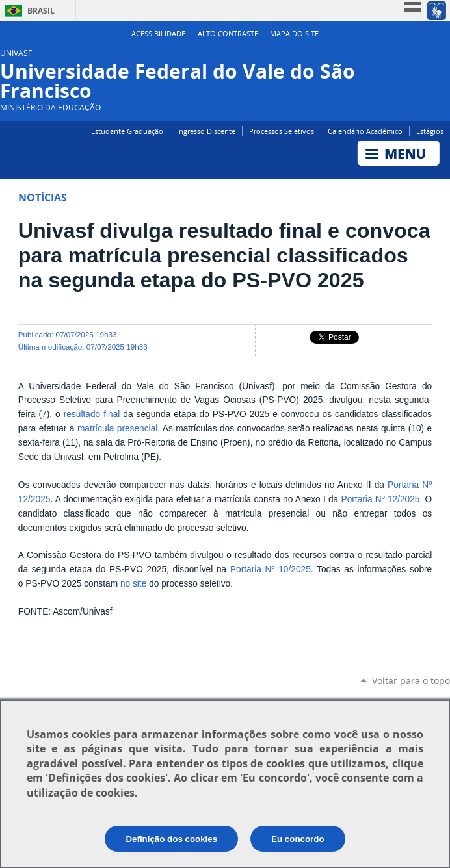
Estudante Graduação (127, 131)
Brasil (41, 11)
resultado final (92, 414)
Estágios (430, 131)
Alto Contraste (228, 34)
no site (133, 584)
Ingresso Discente (206, 131)
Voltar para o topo (411, 681)
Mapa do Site (294, 34)
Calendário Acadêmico (365, 131)
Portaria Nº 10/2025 (271, 569)
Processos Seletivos (282, 131)
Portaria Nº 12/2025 (380, 499)
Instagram (442, 58)
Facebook (422, 58)
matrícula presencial (117, 428)
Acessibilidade (158, 34)
